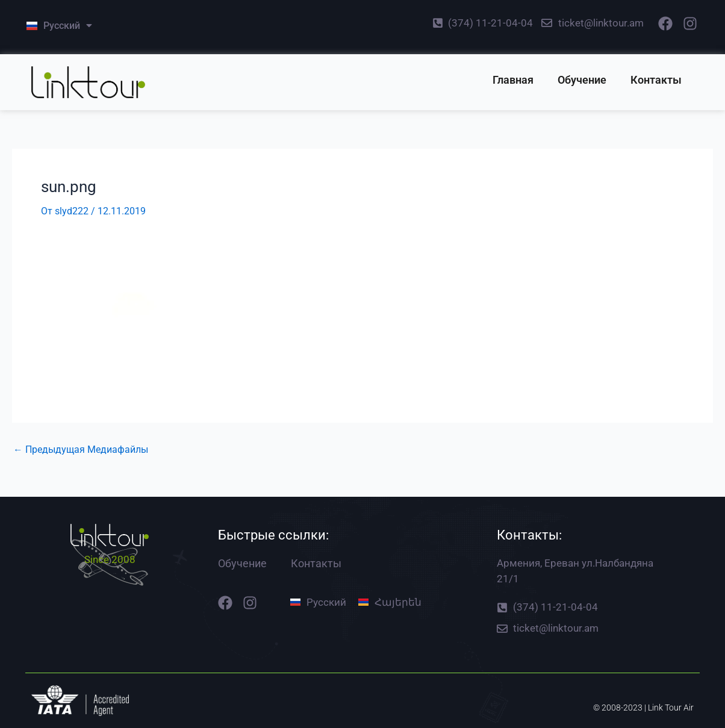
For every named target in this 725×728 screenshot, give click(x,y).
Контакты (656, 80)
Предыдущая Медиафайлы (81, 450)
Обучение (582, 80)
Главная (513, 80)
